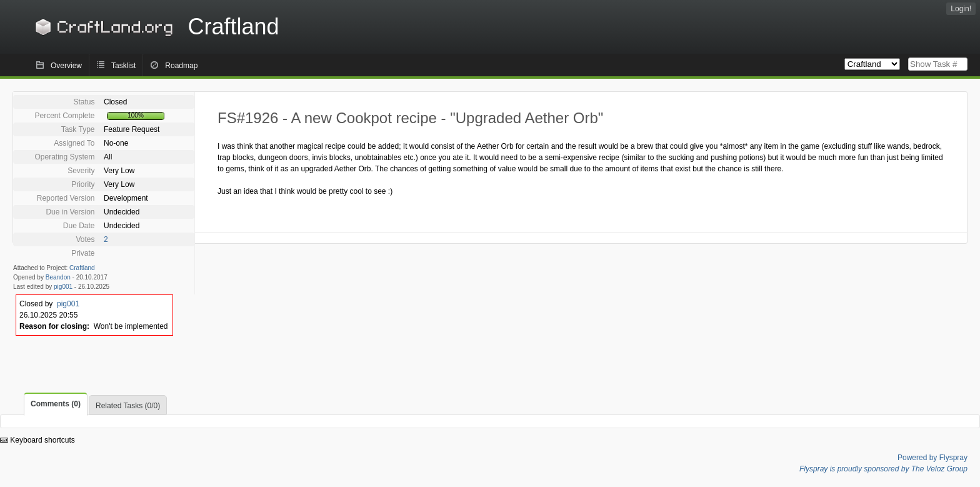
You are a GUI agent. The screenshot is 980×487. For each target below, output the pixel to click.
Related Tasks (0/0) (128, 406)
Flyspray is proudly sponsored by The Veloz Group (883, 469)
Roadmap (181, 66)
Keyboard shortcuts (37, 440)
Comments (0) (56, 404)
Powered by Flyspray (932, 458)
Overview (66, 66)
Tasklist (123, 66)
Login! (961, 9)
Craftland (155, 27)
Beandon (58, 277)
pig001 (63, 287)
